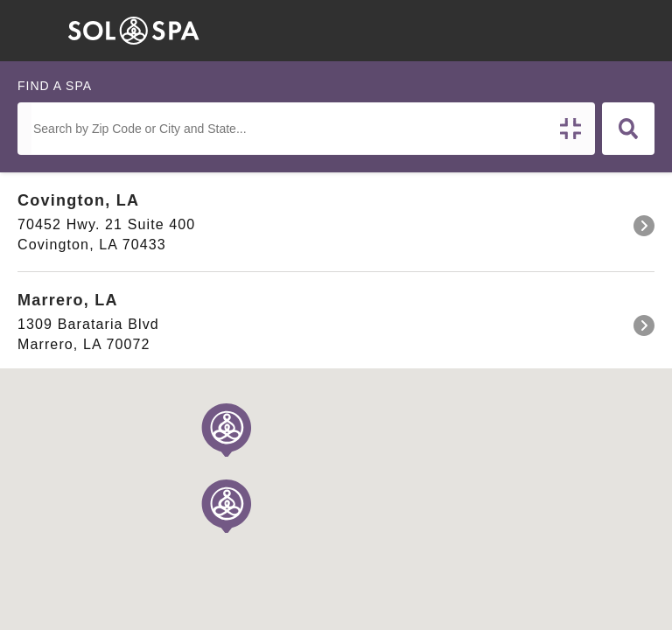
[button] (436, 31)
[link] (336, 222)
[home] (134, 31)
